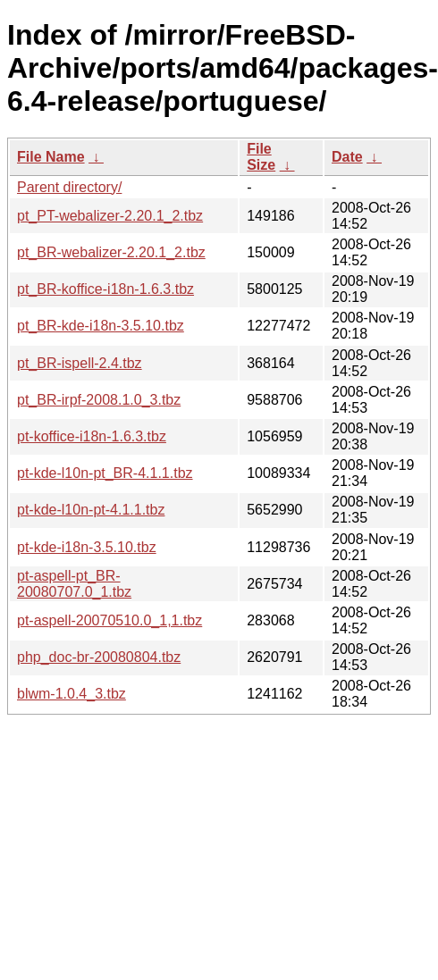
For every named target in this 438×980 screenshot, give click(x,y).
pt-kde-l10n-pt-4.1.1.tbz (91, 510)
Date (347, 157)
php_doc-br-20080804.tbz (99, 657)
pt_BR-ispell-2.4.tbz (80, 363)
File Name (51, 157)
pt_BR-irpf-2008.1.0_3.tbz (99, 400)
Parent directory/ (69, 187)
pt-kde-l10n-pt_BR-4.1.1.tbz (105, 473)
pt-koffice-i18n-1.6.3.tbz (92, 436)
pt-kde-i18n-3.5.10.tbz (87, 547)
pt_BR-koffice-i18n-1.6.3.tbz (105, 289)
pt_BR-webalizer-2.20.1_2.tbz (111, 252)
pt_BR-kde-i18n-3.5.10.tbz (101, 326)
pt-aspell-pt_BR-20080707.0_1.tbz (74, 584)
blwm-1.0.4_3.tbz (72, 694)
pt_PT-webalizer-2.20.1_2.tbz (110, 216)
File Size (261, 157)
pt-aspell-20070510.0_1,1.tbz (109, 620)
